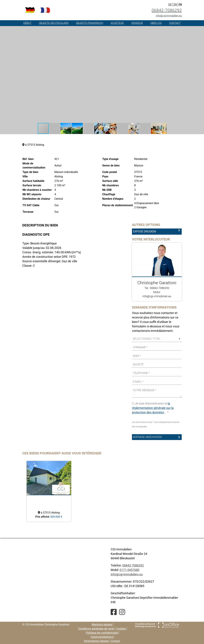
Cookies (121, 629)
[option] (49, 491)
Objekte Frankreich (90, 23)
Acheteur (117, 23)
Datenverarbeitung (102, 637)
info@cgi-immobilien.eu (169, 16)
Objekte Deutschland (54, 23)
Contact (175, 23)
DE (170, 5)
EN (175, 5)
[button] (163, 29)
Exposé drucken (144, 231)
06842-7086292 (167, 10)
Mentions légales (102, 625)
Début (27, 23)
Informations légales (96, 641)
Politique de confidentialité (102, 633)
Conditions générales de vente (96, 629)
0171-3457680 (129, 570)
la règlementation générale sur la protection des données (153, 408)
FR (180, 5)
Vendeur (137, 23)
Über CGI (156, 23)
